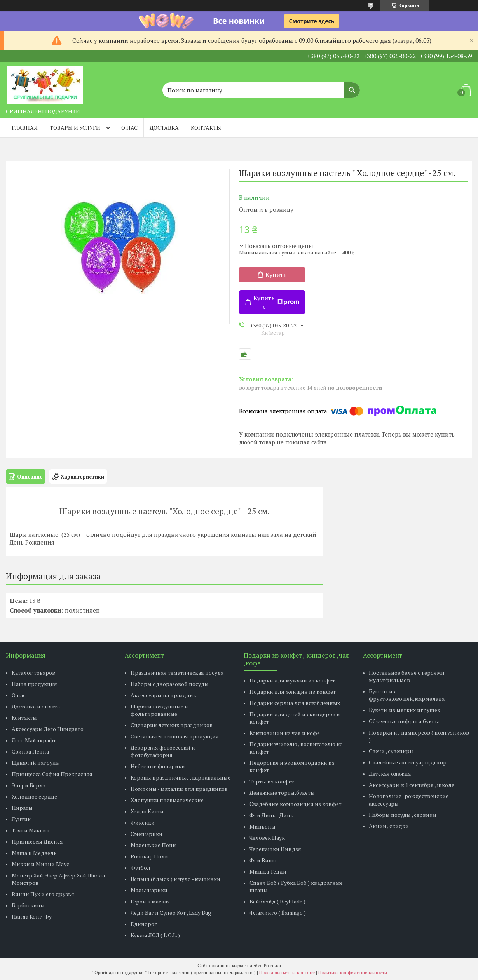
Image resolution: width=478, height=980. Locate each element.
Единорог (144, 924)
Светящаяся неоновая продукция (175, 736)
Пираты (22, 808)
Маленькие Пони (153, 845)
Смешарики (147, 834)
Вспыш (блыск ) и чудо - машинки (175, 879)
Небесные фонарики (158, 766)
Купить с (276, 302)
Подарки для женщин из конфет (293, 692)
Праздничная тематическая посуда (177, 673)
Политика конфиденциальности (353, 972)
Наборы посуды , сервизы (403, 815)
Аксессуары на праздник (163, 695)
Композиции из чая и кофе (285, 733)
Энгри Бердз (29, 785)
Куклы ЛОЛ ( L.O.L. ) (155, 935)
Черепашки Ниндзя (275, 849)
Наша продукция (34, 684)
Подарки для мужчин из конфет (292, 680)
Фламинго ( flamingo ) (278, 913)
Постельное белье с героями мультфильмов (407, 676)
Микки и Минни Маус (40, 864)
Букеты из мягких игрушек (405, 710)
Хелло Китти (147, 811)
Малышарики (149, 890)
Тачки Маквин (31, 830)
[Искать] (352, 86)
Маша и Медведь (34, 853)
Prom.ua (272, 965)
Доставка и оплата (36, 706)
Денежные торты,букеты (282, 793)
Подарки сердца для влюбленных (295, 703)
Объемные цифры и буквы (404, 721)
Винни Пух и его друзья (43, 894)
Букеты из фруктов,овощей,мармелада (407, 695)
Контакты (206, 128)
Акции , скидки (389, 826)
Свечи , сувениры (391, 751)
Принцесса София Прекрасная (52, 774)
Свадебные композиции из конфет (296, 804)
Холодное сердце (34, 796)
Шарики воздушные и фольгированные (159, 710)
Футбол (140, 868)
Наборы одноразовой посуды (170, 684)
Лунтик (21, 819)
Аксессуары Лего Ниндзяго (48, 729)
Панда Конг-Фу (32, 916)
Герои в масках (150, 901)
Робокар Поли (149, 856)
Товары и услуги (75, 128)
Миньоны (263, 826)
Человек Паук (267, 838)
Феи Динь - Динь (271, 815)
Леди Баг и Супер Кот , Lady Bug (171, 913)
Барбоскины (28, 905)
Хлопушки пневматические (167, 800)
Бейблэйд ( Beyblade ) (277, 901)
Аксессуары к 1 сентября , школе (412, 785)
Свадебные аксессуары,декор (408, 762)
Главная (25, 128)
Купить (276, 275)
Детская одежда (390, 774)
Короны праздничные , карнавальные (181, 777)
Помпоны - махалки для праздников (179, 789)
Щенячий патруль (35, 763)
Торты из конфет (272, 781)
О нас (129, 128)
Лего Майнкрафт (34, 740)
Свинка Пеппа (30, 751)
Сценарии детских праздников (172, 725)
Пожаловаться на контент (287, 972)
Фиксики (143, 822)
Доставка (164, 128)
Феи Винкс (264, 860)
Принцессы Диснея (37, 842)
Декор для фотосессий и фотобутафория (163, 751)
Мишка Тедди (268, 871)
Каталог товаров (33, 673)
